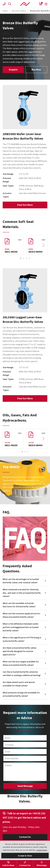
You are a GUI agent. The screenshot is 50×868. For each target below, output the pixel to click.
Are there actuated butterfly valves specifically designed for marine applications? (20, 651)
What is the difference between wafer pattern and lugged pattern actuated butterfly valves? (21, 627)
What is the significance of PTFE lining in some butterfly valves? (22, 639)
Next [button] (44, 245)
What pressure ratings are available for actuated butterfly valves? (21, 694)
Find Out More (25, 205)
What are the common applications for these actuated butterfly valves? (21, 615)
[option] (25, 107)
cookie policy (42, 850)
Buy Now (36, 70)
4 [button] (29, 258)
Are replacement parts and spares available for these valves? (19, 684)
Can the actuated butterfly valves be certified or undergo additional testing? (22, 674)
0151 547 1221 (25, 731)
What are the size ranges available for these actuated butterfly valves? (21, 663)
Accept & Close (25, 856)
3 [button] (27, 258)
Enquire (13, 70)
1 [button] (21, 258)
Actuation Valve (25, 4)
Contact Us (25, 837)
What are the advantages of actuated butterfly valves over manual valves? (21, 581)
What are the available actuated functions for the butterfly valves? (19, 605)
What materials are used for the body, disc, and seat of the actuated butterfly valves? (22, 593)
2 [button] (24, 258)
